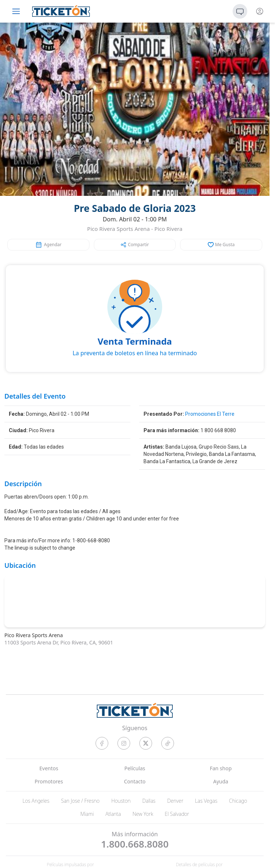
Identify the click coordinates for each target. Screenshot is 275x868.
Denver (175, 801)
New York (143, 814)
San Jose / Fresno (80, 801)
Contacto (135, 781)
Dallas (149, 801)
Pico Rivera (169, 229)
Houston (121, 801)
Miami (87, 814)
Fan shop (221, 768)
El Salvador (177, 814)
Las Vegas (206, 801)
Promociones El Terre (210, 414)
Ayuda (221, 781)
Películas (135, 768)
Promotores (49, 781)
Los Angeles (36, 801)
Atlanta (113, 814)
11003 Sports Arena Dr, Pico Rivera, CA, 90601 (59, 642)
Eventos (49, 768)
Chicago (238, 801)
